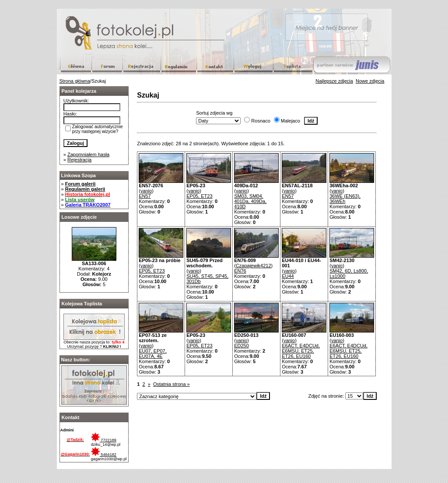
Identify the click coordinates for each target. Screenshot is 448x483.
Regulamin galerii (85, 189)
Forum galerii (80, 184)
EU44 (288, 276)
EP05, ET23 (199, 196)
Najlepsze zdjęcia (334, 81)
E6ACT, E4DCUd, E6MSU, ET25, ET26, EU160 (301, 351)
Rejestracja (79, 160)
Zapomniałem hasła (88, 154)
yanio (146, 191)
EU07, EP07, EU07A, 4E (153, 353)
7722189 (104, 440)
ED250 (241, 346)
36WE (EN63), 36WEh (345, 199)
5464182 (104, 455)
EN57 (145, 196)
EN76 (240, 271)
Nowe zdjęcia (370, 81)
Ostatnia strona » (171, 384)
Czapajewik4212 (254, 266)
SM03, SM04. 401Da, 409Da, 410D (250, 201)
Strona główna (75, 81)
